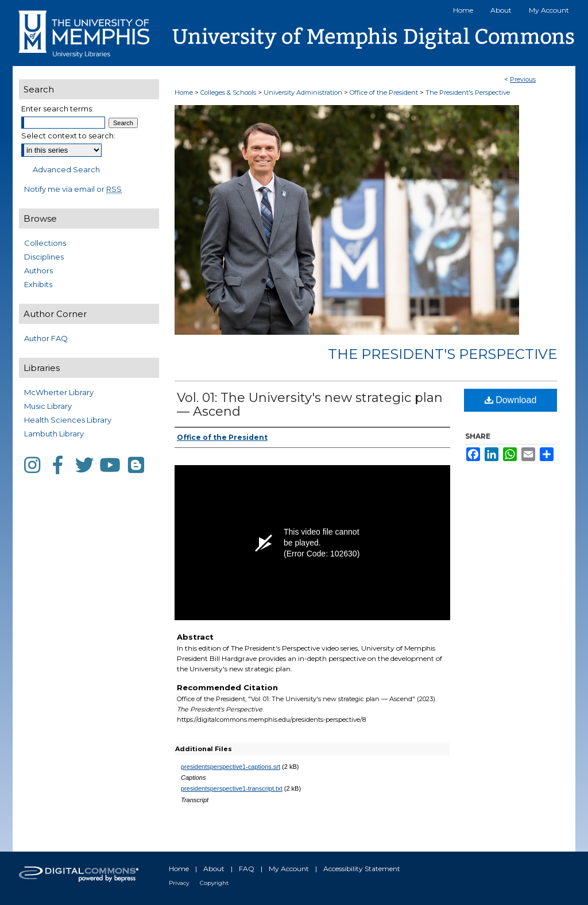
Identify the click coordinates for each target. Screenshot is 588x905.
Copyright (214, 883)
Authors (38, 270)
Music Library (48, 406)
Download (511, 400)
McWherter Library (59, 392)
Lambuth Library (54, 434)
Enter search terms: (57, 109)
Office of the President (385, 92)
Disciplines (44, 257)
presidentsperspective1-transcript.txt (232, 788)
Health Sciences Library (68, 420)
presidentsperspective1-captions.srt (231, 767)
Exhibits (38, 284)
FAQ (247, 869)
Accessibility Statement (362, 869)
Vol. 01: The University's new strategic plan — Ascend (310, 405)
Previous (523, 79)
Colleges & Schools (229, 92)
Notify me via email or (73, 189)
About (214, 869)
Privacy (179, 883)
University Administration (304, 92)
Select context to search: (68, 136)
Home (184, 92)
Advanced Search (66, 169)
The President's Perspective (468, 92)
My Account (289, 869)
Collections (45, 243)
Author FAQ (46, 338)
